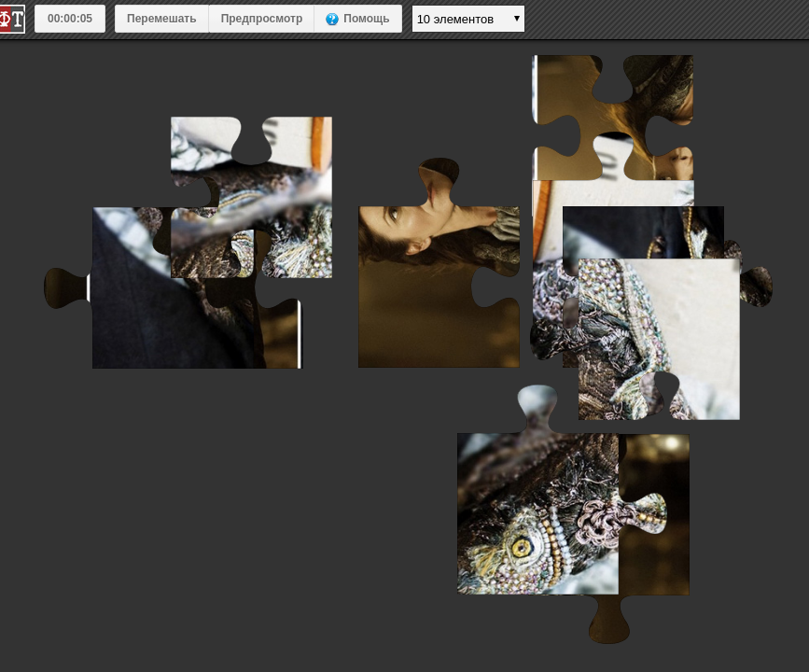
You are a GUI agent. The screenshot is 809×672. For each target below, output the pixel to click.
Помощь (366, 19)
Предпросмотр (262, 19)
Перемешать (162, 19)
